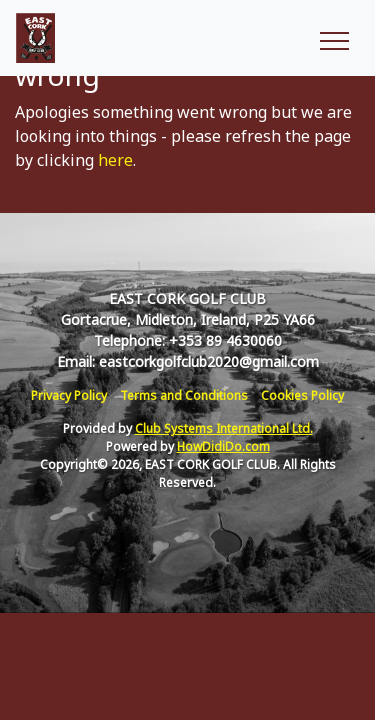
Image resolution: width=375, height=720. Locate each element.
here (115, 160)
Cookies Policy (302, 395)
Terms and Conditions (184, 395)
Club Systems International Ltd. (224, 428)
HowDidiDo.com (223, 446)
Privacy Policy (69, 395)
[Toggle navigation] (333, 38)
